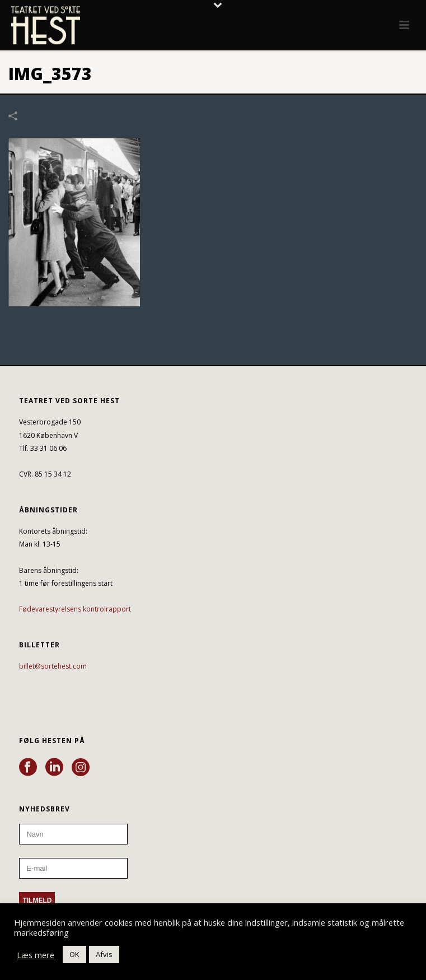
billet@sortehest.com (53, 666)
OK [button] (74, 954)
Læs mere (36, 955)
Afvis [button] (104, 954)
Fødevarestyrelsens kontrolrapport (75, 609)
